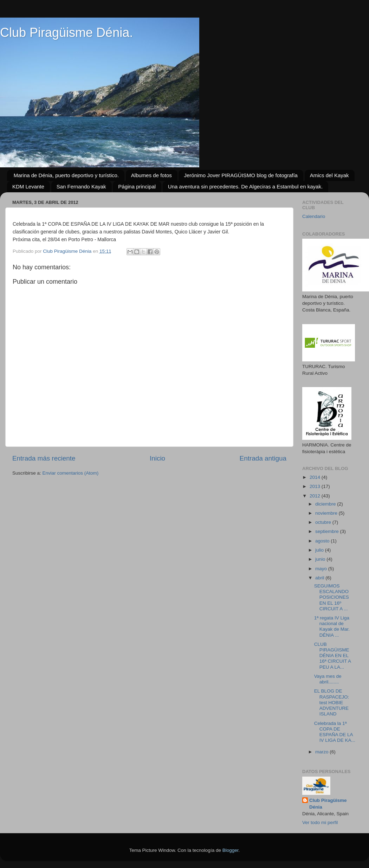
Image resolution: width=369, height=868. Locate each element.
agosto (323, 541)
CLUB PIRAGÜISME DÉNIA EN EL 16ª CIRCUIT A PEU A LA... (333, 656)
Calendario (314, 216)
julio (320, 550)
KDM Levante (28, 187)
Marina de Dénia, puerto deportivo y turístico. (66, 175)
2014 (316, 477)
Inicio (157, 458)
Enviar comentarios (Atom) (71, 473)
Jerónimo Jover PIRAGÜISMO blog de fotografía (241, 175)
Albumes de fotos (151, 175)
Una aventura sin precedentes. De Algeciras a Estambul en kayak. (245, 187)
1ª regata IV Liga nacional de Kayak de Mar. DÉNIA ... (332, 626)
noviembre (327, 513)
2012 (316, 496)
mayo (322, 569)
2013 (316, 486)
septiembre (328, 531)
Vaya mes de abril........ (328, 679)
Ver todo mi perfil (320, 822)
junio (321, 559)
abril (320, 578)
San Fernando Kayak (81, 187)
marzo (322, 752)
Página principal (137, 187)
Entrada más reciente (44, 458)
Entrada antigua (263, 458)
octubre (324, 522)
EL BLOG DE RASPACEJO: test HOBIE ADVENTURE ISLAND (332, 702)
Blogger (231, 850)
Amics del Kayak (329, 175)
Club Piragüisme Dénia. (66, 33)
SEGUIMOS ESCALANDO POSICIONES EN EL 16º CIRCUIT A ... (332, 597)
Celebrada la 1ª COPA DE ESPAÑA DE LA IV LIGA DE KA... (335, 732)
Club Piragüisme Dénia (328, 804)
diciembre (326, 504)
